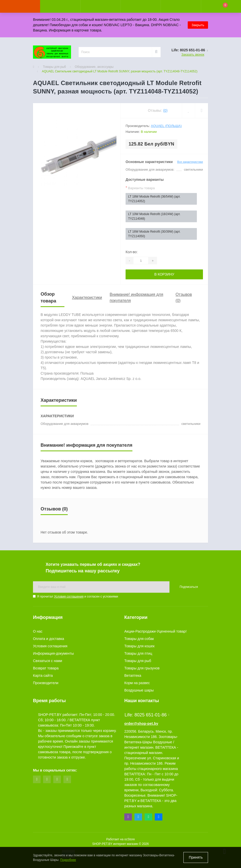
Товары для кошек (139, 646)
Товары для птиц (138, 653)
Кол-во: (132, 252)
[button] (100, 6)
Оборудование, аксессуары (94, 67)
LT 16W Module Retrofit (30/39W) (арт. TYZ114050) (154, 234)
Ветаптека (133, 676)
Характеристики (87, 298)
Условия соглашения (69, 597)
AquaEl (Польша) (166, 126)
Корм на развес (137, 683)
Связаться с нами (48, 661)
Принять (196, 857)
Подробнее (68, 860)
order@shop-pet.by (141, 724)
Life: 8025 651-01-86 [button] (147, 715)
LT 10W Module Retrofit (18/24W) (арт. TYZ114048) (154, 216)
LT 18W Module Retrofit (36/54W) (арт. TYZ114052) (154, 199)
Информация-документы (53, 653)
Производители (46, 683)
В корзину (164, 274)
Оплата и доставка (48, 639)
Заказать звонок (193, 55)
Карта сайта (43, 676)
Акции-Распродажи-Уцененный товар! (156, 631)
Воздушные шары (139, 690)
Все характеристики (190, 162)
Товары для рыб (54, 67)
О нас (38, 631)
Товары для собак (139, 639)
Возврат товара (46, 668)
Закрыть (198, 25)
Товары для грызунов (142, 668)
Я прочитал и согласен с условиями (78, 597)
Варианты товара (140, 188)
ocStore (130, 839)
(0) (165, 110)
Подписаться (189, 587)
